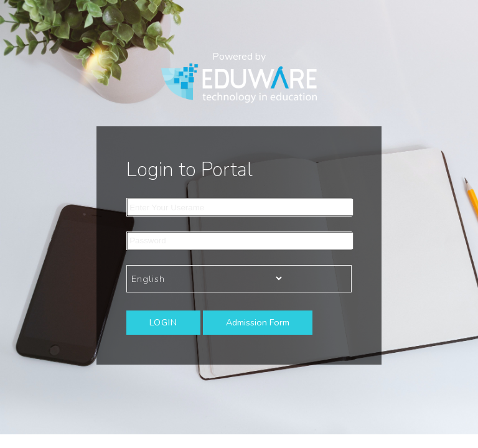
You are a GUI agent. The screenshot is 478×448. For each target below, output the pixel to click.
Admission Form (258, 322)
